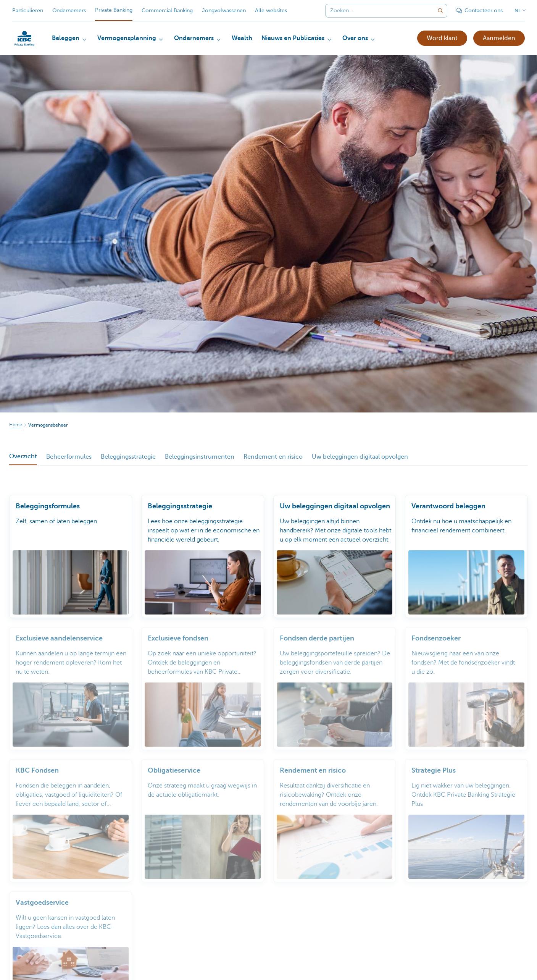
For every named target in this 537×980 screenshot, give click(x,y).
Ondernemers (69, 11)
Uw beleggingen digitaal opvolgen (360, 457)
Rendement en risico (273, 457)
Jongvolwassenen (224, 11)
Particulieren (28, 11)
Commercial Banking (167, 11)
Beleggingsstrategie (128, 457)
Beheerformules (69, 457)
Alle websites (271, 11)
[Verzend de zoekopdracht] (440, 11)
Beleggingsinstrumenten (200, 457)
